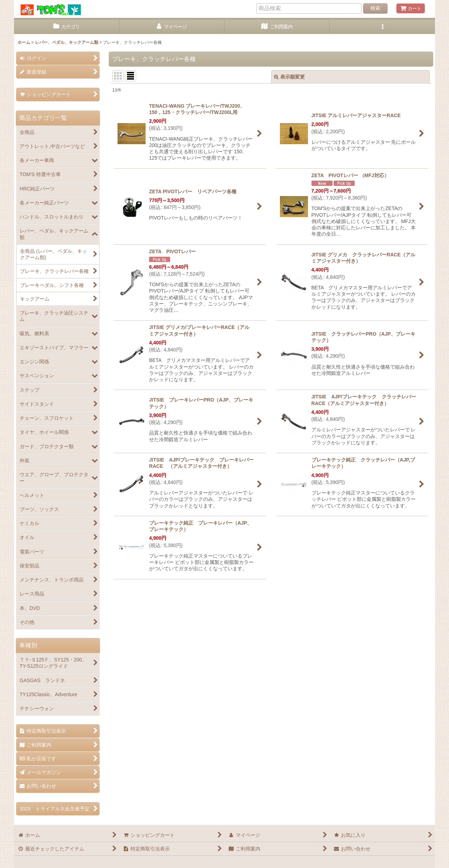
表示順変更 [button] (289, 77)
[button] (382, 27)
